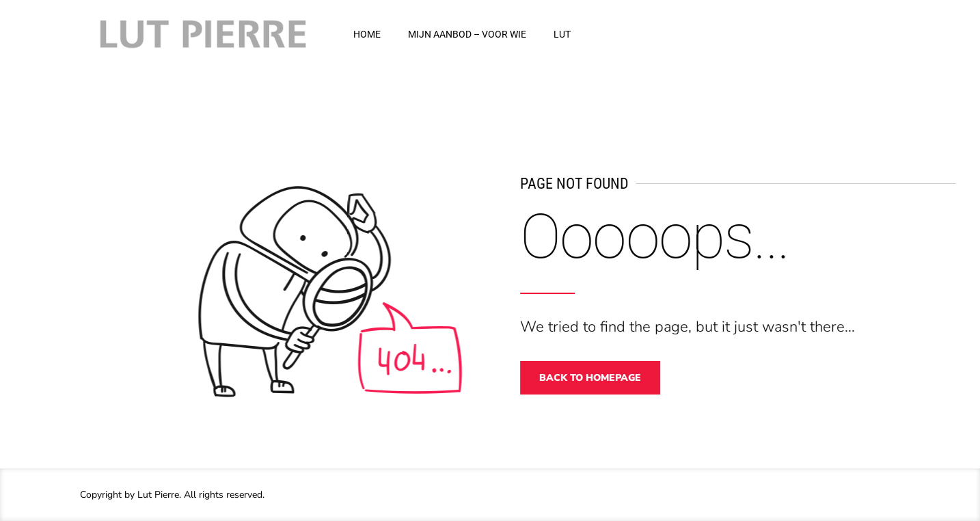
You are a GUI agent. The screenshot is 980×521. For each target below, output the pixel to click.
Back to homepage (597, 378)
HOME (367, 34)
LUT (562, 34)
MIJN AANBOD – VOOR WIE (467, 34)
